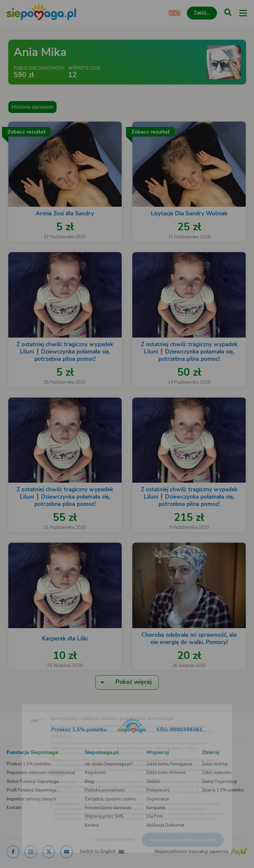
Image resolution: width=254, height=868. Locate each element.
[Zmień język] (19, 707)
